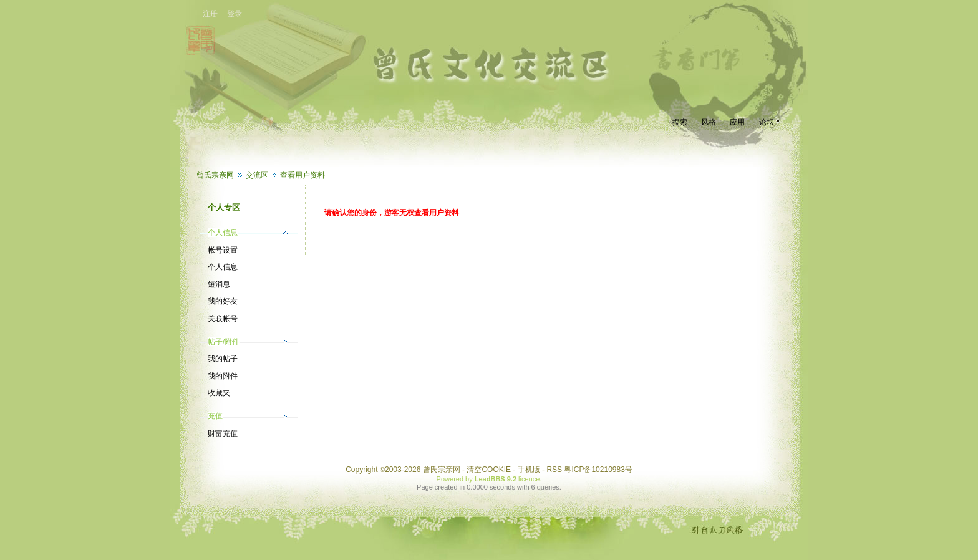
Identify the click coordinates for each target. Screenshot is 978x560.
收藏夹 (219, 393)
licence (529, 479)
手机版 (529, 470)
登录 (235, 14)
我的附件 (223, 376)
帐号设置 (223, 250)
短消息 (219, 284)
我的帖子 (223, 359)
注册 (210, 14)
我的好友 (223, 301)
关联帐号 (223, 319)
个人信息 (223, 267)
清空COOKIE (489, 470)
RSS (554, 470)
